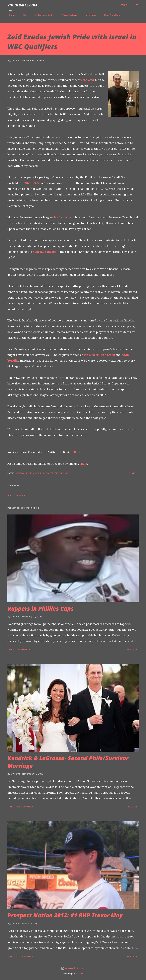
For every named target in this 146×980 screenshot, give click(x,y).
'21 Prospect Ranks (42, 15)
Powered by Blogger (73, 968)
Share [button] (132, 473)
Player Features (68, 15)
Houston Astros (25, 473)
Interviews (89, 15)
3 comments (23, 649)
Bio (23, 15)
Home (10, 15)
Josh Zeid (88, 80)
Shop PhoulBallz (110, 15)
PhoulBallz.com (22, 5)
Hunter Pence (31, 183)
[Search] (125, 5)
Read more (133, 649)
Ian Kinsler (91, 355)
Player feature (54, 473)
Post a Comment (17, 495)
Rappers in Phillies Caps (40, 608)
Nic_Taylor (79, 974)
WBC (66, 473)
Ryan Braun (107, 355)
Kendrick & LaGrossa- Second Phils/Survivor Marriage (68, 762)
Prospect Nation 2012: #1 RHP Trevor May (65, 915)
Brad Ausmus (63, 217)
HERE (76, 452)
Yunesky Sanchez (44, 252)
